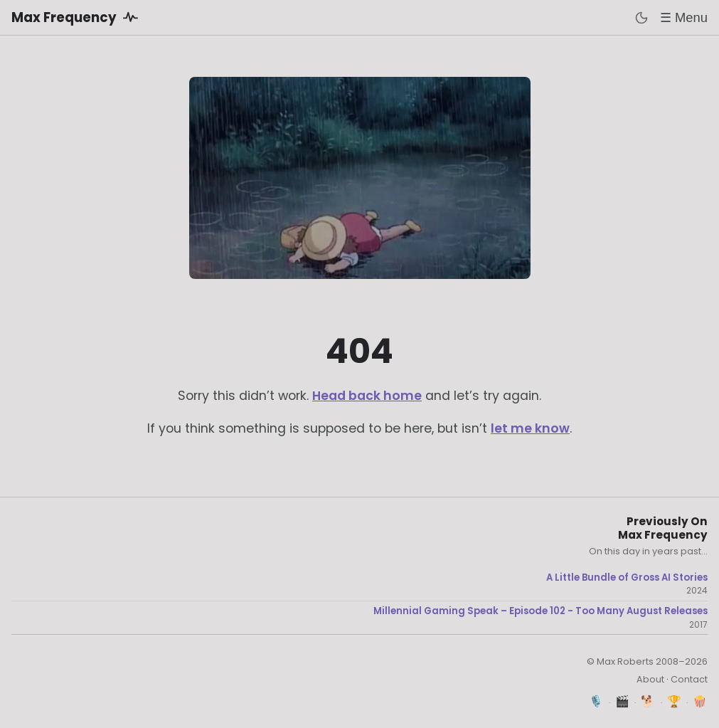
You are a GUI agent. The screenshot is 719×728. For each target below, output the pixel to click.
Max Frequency (77, 17)
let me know (530, 428)
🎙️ (596, 701)
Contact (689, 679)
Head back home (367, 396)
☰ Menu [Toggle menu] (684, 17)
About (650, 679)
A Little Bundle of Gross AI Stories (627, 578)
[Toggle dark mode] (641, 18)
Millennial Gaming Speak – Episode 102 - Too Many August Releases (540, 611)
